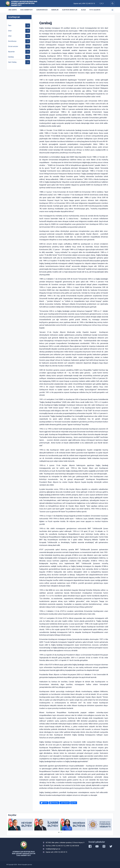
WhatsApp (55, 803)
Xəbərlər (55, 10)
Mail (75, 803)
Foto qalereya (95, 10)
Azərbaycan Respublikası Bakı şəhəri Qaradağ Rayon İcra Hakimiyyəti (24, 3)
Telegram (66, 803)
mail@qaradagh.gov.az (53, 849)
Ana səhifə (13, 10)
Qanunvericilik (42, 10)
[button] (59, 832)
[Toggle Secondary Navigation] (112, 10)
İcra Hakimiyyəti (26, 10)
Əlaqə (83, 10)
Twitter (45, 803)
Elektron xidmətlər (70, 10)
